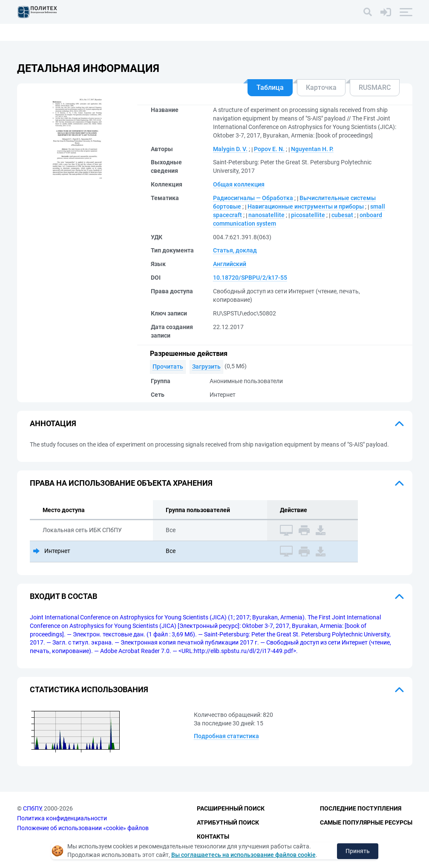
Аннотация (53, 423)
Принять (358, 851)
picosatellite (308, 215)
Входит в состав (63, 596)
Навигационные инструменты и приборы (306, 206)
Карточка (321, 87)
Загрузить (206, 367)
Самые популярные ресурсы (366, 822)
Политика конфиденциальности (62, 818)
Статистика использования (89, 689)
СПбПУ (32, 809)
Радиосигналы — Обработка (253, 198)
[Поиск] (368, 12)
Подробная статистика (226, 736)
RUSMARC (375, 87)
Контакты (213, 836)
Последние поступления (361, 809)
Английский (230, 264)
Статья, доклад (235, 250)
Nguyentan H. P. (312, 149)
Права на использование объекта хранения (121, 483)
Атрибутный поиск (228, 822)
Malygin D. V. (230, 149)
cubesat (342, 215)
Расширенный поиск (231, 809)
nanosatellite (266, 215)
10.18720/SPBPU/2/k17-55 (250, 278)
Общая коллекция (239, 184)
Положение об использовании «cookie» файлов (83, 828)
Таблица (270, 87)
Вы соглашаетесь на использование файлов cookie (243, 855)
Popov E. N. (269, 149)
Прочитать (168, 367)
